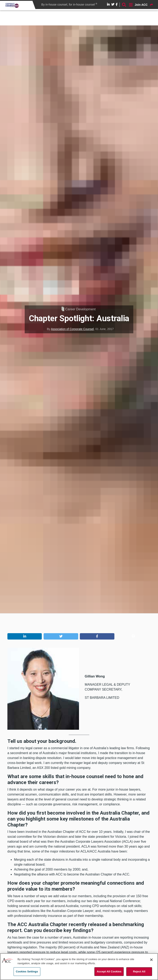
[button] (25, 636)
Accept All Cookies (109, 971)
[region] (79, 967)
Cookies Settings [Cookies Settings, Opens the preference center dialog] (27, 971)
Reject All (139, 971)
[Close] (151, 960)
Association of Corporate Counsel (72, 329)
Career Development (80, 309)
